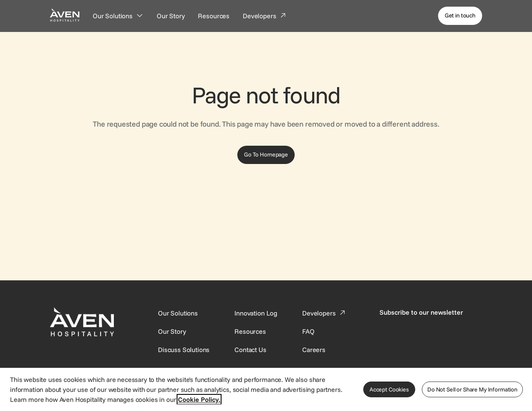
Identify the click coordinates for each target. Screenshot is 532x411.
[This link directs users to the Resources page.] (250, 331)
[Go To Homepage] (266, 155)
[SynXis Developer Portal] (172, 331)
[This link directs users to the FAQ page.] (308, 331)
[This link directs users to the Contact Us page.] (250, 350)
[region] (266, 389)
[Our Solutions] (118, 16)
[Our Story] (171, 16)
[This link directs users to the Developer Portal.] (325, 313)
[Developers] (265, 16)
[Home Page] (65, 15)
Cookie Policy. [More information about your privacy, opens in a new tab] (199, 399)
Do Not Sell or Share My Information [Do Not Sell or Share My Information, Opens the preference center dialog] (472, 389)
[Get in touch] (460, 16)
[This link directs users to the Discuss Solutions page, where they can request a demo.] (184, 350)
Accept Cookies (389, 389)
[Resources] (214, 16)
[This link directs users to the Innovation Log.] (256, 313)
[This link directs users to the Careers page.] (314, 350)
